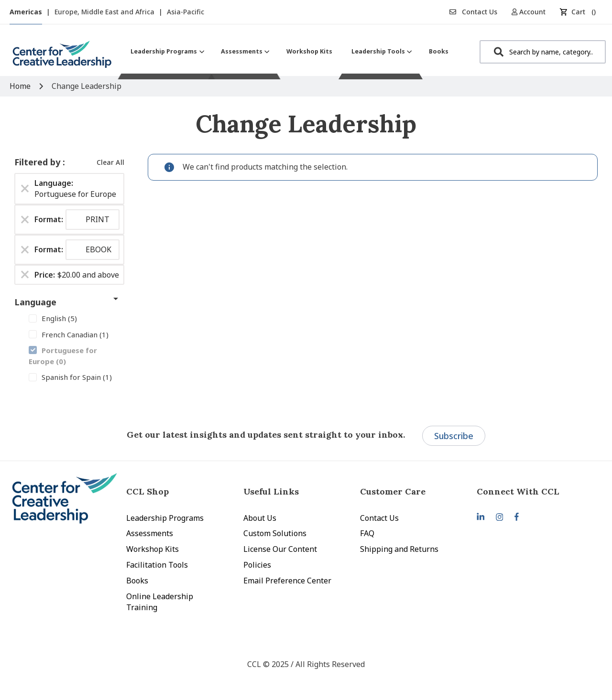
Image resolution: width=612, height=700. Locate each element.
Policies (257, 565)
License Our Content (280, 549)
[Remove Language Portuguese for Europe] (25, 189)
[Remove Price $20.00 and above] (25, 275)
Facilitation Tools (157, 565)
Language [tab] (35, 302)
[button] (532, 12)
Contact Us (473, 12)
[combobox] (543, 52)
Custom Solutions (275, 533)
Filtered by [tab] (38, 162)
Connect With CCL (518, 491)
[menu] (290, 51)
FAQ (367, 533)
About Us (260, 518)
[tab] (535, 491)
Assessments (150, 533)
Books (137, 581)
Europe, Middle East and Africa (105, 12)
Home (21, 86)
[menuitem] (166, 51)
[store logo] (62, 58)
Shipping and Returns (399, 549)
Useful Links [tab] (271, 491)
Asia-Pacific (186, 12)
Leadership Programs (165, 518)
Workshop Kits (153, 549)
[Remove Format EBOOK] (25, 249)
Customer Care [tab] (393, 491)
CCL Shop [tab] (148, 491)
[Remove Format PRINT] (25, 219)
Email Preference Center (287, 581)
